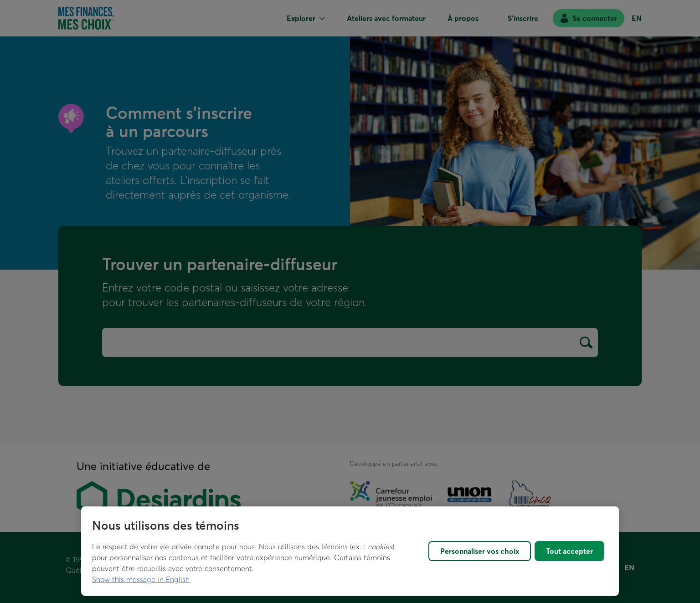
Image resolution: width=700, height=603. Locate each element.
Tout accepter (569, 551)
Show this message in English (141, 579)
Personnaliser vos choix (480, 551)
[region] (350, 551)
